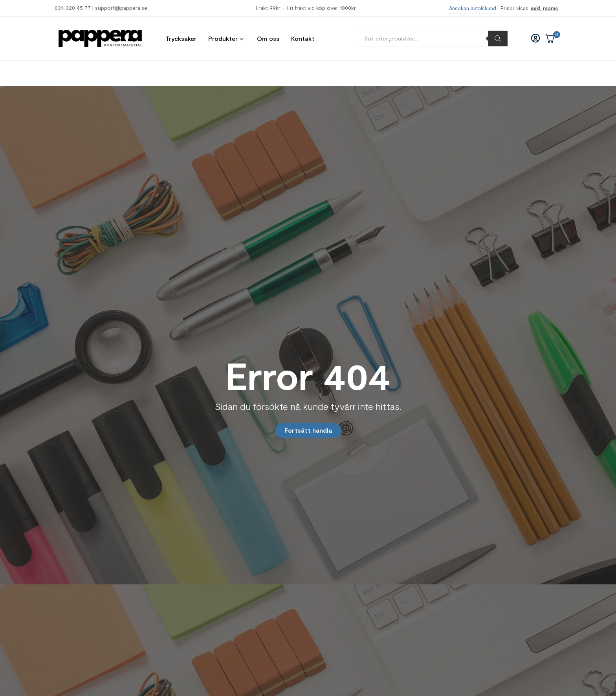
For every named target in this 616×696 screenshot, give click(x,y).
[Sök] (498, 39)
